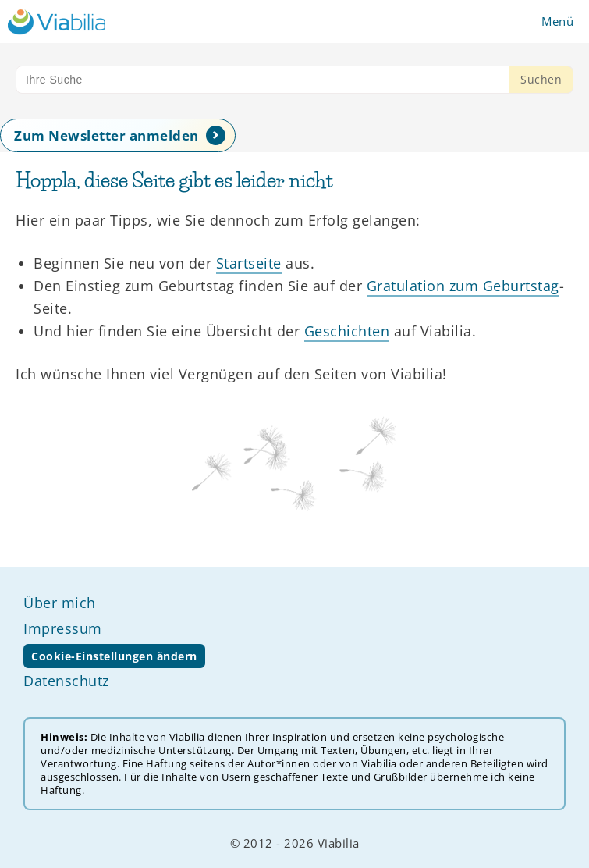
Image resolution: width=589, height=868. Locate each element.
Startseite (249, 263)
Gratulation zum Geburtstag (463, 286)
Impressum (63, 628)
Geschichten (347, 331)
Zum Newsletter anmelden (106, 135)
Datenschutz (66, 681)
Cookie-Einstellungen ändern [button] (114, 656)
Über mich (60, 603)
